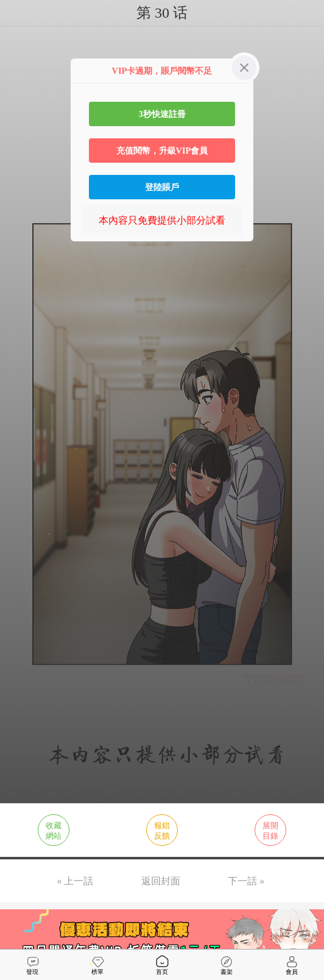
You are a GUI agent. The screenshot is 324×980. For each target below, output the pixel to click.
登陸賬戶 (162, 187)
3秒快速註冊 (162, 114)
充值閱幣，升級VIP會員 (162, 151)
